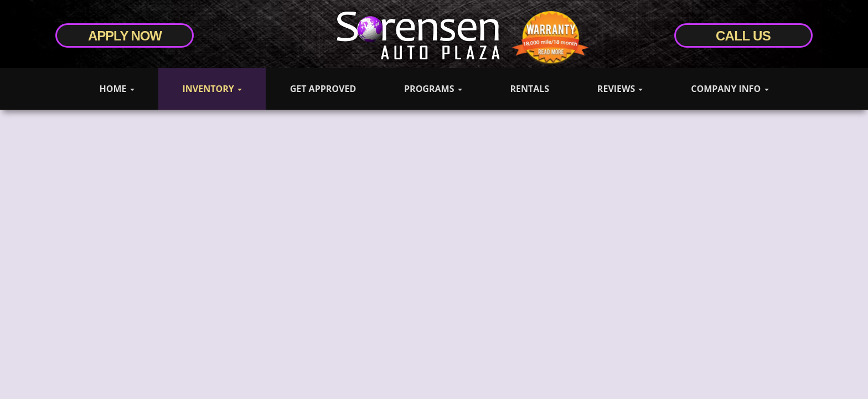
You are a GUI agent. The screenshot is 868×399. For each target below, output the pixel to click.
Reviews (620, 89)
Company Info (730, 89)
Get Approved (323, 89)
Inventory (212, 89)
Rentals (529, 89)
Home (117, 89)
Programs (433, 89)
